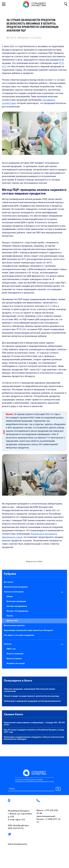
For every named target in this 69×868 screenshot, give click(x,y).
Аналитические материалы (16, 587)
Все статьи (9, 582)
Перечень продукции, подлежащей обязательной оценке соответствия (30, 690)
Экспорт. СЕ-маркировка (17, 611)
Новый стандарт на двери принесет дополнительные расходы (32, 696)
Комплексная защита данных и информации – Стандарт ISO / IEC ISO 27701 (34, 724)
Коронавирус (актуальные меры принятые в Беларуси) (28, 630)
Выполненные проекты (14, 626)
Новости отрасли (14, 659)
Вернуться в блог (34, 562)
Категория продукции (16, 601)
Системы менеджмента (17, 606)
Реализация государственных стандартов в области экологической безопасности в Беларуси (34, 738)
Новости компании (15, 654)
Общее (10, 597)
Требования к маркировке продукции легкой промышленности (32, 701)
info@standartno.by (17, 844)
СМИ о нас (11, 649)
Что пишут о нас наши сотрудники (19, 635)
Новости (8, 644)
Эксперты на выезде (16, 663)
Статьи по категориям (14, 592)
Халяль (10, 616)
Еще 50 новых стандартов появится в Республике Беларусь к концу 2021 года (34, 731)
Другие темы (12, 621)
